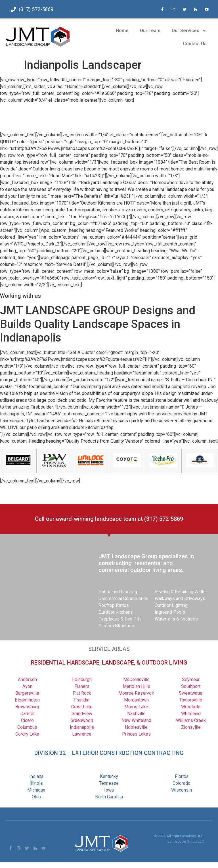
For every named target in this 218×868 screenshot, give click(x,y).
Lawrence (82, 734)
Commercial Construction (123, 599)
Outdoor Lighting (171, 605)
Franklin (82, 700)
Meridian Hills (136, 686)
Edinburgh (82, 679)
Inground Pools (170, 612)
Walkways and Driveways (180, 599)
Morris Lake (136, 707)
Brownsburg (27, 707)
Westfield (191, 707)
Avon (27, 686)
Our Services (189, 31)
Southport (191, 686)
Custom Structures (117, 626)
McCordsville (136, 679)
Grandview (82, 714)
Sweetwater (191, 693)
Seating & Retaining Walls (180, 592)
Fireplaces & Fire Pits (120, 619)
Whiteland (191, 714)
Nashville (136, 714)
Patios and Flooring (118, 592)
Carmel (27, 714)
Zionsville (191, 727)
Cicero (27, 720)
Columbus (27, 727)
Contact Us (195, 44)
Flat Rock (82, 693)
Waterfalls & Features (176, 619)
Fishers (82, 686)
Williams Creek (191, 720)
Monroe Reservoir (136, 693)
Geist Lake (82, 707)
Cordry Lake (27, 734)
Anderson (27, 679)
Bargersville (27, 693)
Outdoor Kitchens (116, 612)
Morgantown (136, 700)
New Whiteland (136, 720)
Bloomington (27, 700)
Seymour (191, 679)
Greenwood (82, 720)
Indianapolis (82, 727)
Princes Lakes (136, 734)
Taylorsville (191, 700)
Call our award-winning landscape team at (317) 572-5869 (109, 519)
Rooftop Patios (114, 605)
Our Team (150, 31)
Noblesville (136, 727)
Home (122, 31)
